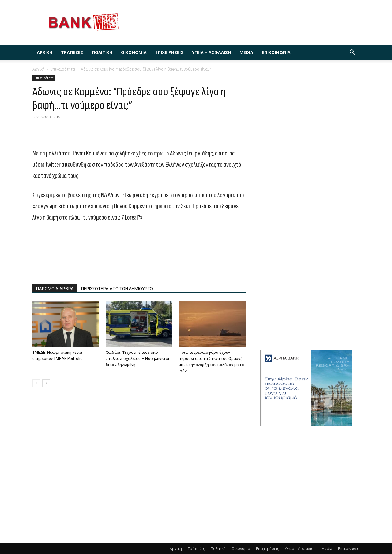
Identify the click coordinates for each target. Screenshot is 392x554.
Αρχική (45, 52)
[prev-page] (36, 383)
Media (246, 52)
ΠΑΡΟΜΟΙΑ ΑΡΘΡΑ (55, 289)
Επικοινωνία (276, 52)
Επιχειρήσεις (169, 52)
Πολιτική (102, 52)
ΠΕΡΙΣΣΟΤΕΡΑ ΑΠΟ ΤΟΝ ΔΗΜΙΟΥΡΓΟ (117, 289)
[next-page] (46, 383)
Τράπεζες (72, 52)
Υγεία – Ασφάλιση (211, 52)
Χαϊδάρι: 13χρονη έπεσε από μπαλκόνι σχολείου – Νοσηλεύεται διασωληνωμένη (138, 359)
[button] (352, 53)
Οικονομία (134, 52)
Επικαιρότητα (63, 69)
